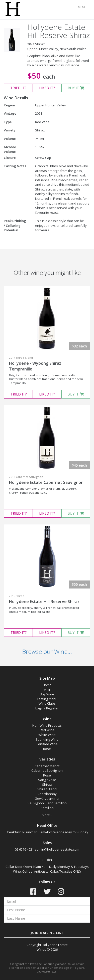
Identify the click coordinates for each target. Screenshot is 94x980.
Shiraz (47, 785)
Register (52, 708)
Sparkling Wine (47, 739)
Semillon (47, 808)
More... (47, 815)
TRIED (18, 88)
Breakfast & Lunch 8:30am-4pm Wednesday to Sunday (47, 832)
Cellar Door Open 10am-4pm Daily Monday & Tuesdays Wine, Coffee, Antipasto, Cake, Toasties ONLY (47, 869)
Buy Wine (47, 694)
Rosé (47, 749)
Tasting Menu (47, 699)
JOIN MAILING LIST (47, 933)
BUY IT (76, 88)
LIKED (47, 88)
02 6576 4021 (24, 849)
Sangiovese (47, 780)
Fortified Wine (47, 744)
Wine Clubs (47, 703)
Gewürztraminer (47, 799)
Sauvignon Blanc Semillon (47, 803)
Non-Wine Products (47, 725)
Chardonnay (47, 794)
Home (47, 685)
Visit (47, 690)
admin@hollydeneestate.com (57, 849)
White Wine (47, 735)
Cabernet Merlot (47, 766)
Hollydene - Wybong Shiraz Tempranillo (35, 366)
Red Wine (47, 730)
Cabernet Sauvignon (47, 770)
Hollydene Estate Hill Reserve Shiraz (44, 602)
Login (39, 708)
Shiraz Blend (47, 789)
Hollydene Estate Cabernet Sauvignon (46, 482)
